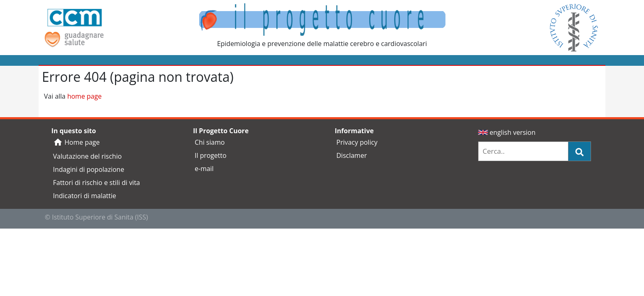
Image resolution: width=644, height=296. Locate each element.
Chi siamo (210, 142)
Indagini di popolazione (89, 169)
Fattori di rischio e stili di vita (97, 183)
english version (507, 132)
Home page (76, 142)
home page (85, 96)
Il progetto (210, 155)
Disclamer (352, 155)
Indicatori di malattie (85, 196)
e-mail (204, 169)
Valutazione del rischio (87, 156)
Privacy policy (357, 142)
